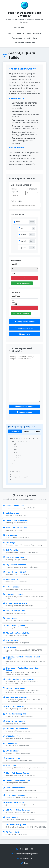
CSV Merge (9, 543)
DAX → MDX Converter (14, 611)
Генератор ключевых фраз (17, 780)
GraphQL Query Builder (14, 688)
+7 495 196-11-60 (26, 849)
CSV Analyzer (10, 535)
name (24, 235)
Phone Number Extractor (15, 788)
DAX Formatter (11, 550)
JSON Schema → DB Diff (14, 572)
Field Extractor (11, 579)
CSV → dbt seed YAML (14, 557)
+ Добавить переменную (22, 283)
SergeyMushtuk (26, 858)
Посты (27, 431)
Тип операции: (31, 189)
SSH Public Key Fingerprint (16, 697)
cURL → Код (10, 766)
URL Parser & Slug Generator (17, 810)
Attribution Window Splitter (16, 633)
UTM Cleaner (10, 744)
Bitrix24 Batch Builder (14, 506)
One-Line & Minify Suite (15, 825)
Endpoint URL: (16, 201)
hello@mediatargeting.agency (26, 854)
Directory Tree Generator (15, 729)
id (22, 228)
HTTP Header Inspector (14, 795)
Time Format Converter (15, 721)
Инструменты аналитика (25, 42)
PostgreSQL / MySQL (24, 33)
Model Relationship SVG (15, 714)
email (23, 241)
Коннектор (19, 27)
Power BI (11, 33)
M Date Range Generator (15, 603)
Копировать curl (25, 412)
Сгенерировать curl (24, 328)
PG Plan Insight (11, 832)
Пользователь (15, 431)
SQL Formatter (11, 640)
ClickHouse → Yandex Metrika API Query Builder (21, 669)
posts (24, 247)
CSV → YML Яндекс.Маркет (16, 773)
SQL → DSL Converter (14, 706)
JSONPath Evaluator (13, 594)
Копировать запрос (24, 406)
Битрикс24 (37, 33)
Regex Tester (10, 618)
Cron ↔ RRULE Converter (15, 528)
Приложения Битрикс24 (21, 38)
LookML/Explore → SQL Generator (19, 679)
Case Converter (11, 817)
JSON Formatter (11, 587)
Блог (35, 38)
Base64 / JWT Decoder (14, 803)
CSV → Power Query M (14, 626)
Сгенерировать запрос (25, 322)
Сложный (36, 431)
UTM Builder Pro (11, 736)
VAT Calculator (11, 751)
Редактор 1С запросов (15, 565)
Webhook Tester (12, 758)
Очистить (24, 334)
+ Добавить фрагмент (21, 314)
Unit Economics (11, 513)
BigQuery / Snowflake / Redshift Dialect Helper (21, 658)
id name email (24, 302)
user (18, 222)
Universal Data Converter (15, 520)
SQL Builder (9, 648)
